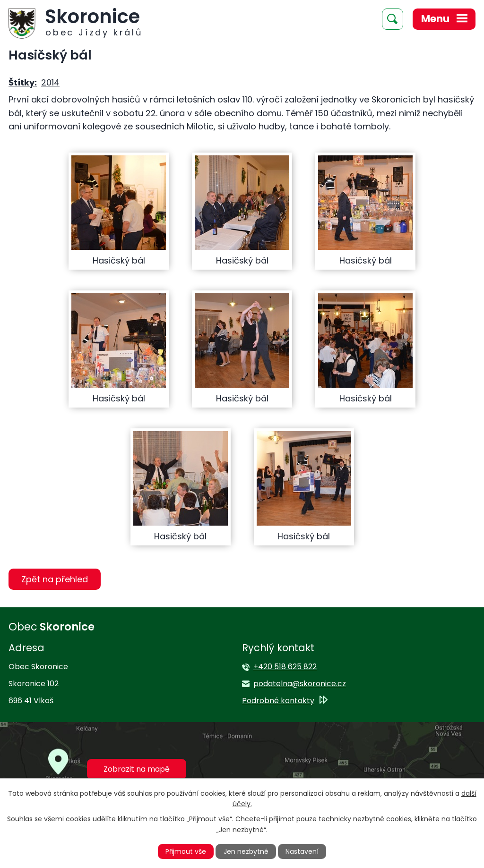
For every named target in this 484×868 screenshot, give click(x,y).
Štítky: (23, 82)
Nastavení (302, 851)
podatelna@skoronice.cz (300, 684)
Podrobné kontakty (278, 701)
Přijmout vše (186, 851)
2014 (50, 82)
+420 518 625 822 (285, 667)
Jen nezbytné (246, 851)
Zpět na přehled (55, 579)
